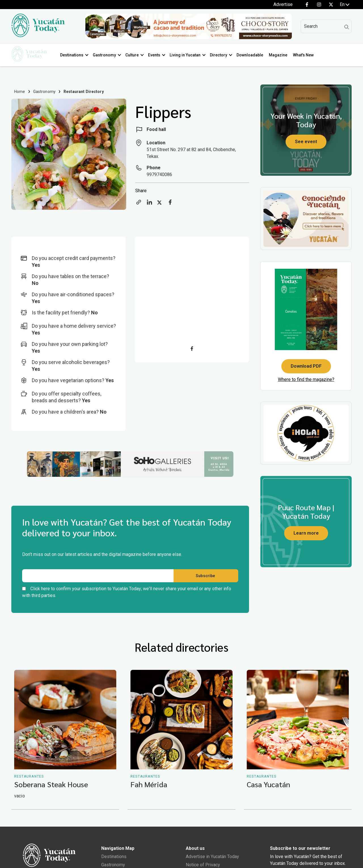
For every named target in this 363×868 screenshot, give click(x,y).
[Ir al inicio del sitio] (38, 36)
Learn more (306, 533)
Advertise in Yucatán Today (212, 858)
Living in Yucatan (187, 55)
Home (20, 92)
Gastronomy (107, 55)
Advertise (283, 4)
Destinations (74, 55)
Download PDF (306, 366)
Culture (134, 55)
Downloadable (252, 55)
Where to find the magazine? (306, 379)
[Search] (326, 26)
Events (156, 55)
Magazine (280, 55)
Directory (221, 55)
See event (306, 142)
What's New (306, 55)
